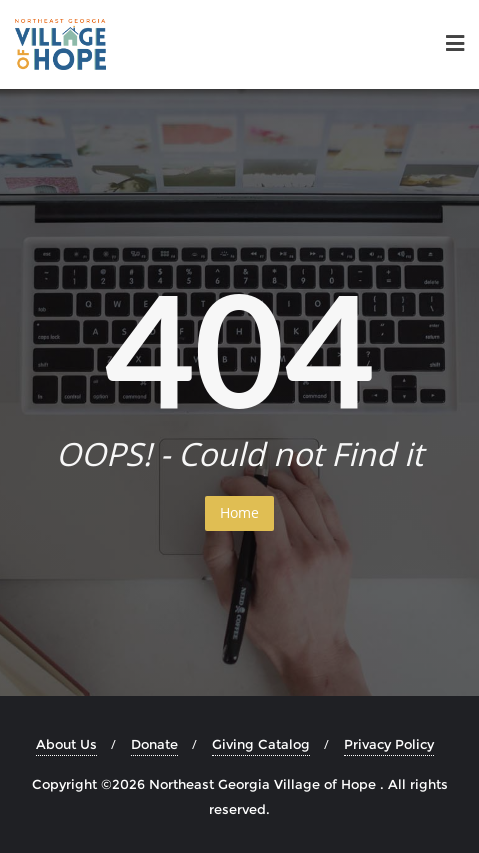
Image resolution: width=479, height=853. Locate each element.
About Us (66, 744)
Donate (154, 744)
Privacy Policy (389, 744)
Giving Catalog (261, 744)
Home (239, 512)
